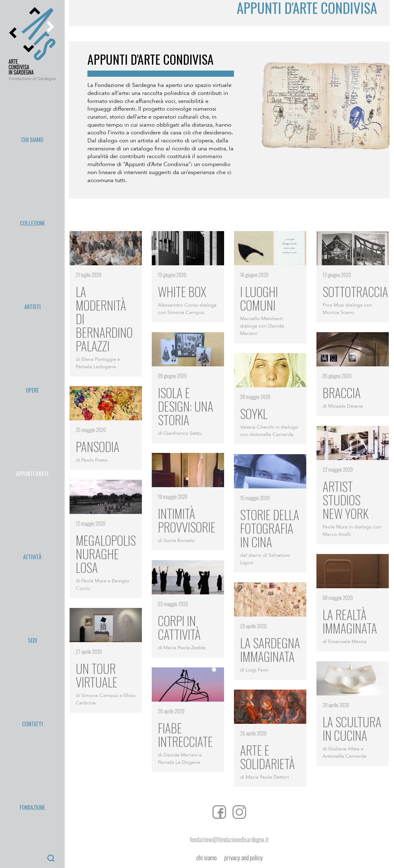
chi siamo (207, 858)
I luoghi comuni (259, 298)
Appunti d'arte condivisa (151, 59)
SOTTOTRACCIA (355, 291)
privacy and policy (243, 858)
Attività (32, 177)
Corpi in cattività (179, 627)
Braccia (342, 393)
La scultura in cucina (352, 728)
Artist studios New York (346, 500)
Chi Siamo (32, 105)
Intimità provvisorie (187, 520)
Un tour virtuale (96, 675)
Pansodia (98, 446)
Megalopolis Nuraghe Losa (106, 554)
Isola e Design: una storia (186, 406)
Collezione (32, 119)
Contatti (32, 205)
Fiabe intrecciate (185, 735)
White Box (182, 291)
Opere (32, 148)
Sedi (32, 191)
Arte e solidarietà (267, 757)
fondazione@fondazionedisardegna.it (229, 839)
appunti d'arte (32, 162)
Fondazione (32, 219)
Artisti (32, 134)
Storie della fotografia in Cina (270, 528)
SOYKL (254, 414)
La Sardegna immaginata (270, 650)
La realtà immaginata (350, 621)
